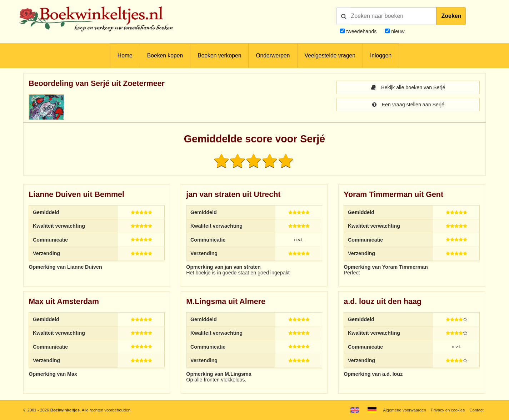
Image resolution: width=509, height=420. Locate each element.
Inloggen (381, 55)
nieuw (397, 31)
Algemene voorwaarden (404, 410)
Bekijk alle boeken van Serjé (408, 87)
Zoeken (451, 16)
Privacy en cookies (448, 410)
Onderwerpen (273, 55)
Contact (476, 410)
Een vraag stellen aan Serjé (408, 105)
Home (125, 55)
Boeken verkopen (219, 55)
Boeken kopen (165, 55)
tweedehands (361, 31)
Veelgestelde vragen (330, 55)
